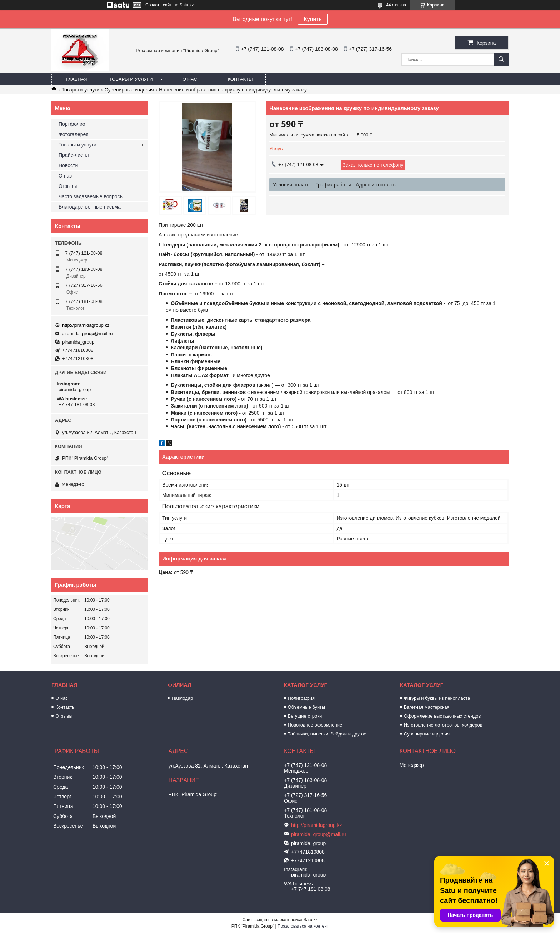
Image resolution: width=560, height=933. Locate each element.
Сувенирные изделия (129, 90)
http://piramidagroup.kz (86, 325)
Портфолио (72, 124)
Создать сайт (159, 5)
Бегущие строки (305, 716)
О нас (190, 79)
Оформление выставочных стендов (442, 716)
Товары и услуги (131, 79)
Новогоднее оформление (315, 725)
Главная (77, 79)
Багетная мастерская (427, 707)
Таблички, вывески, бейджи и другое (327, 734)
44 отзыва (396, 5)
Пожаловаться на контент (303, 926)
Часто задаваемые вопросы (91, 196)
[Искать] (501, 59)
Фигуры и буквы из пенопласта (437, 698)
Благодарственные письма (90, 207)
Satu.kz (310, 920)
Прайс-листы (74, 155)
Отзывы (68, 186)
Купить (313, 19)
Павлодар (182, 698)
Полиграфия (301, 698)
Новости (68, 165)
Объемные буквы (306, 707)
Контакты (240, 79)
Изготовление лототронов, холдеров (443, 725)
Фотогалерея (74, 134)
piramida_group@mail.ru (87, 333)
